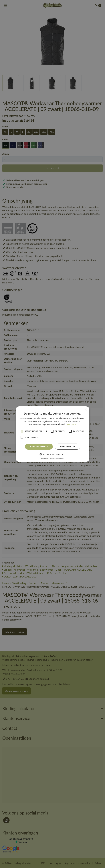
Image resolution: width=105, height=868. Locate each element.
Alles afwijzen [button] (67, 446)
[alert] (52, 434)
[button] (52, 454)
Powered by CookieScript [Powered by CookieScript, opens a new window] (52, 458)
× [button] (86, 410)
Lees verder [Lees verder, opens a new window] (71, 424)
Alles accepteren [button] (39, 446)
